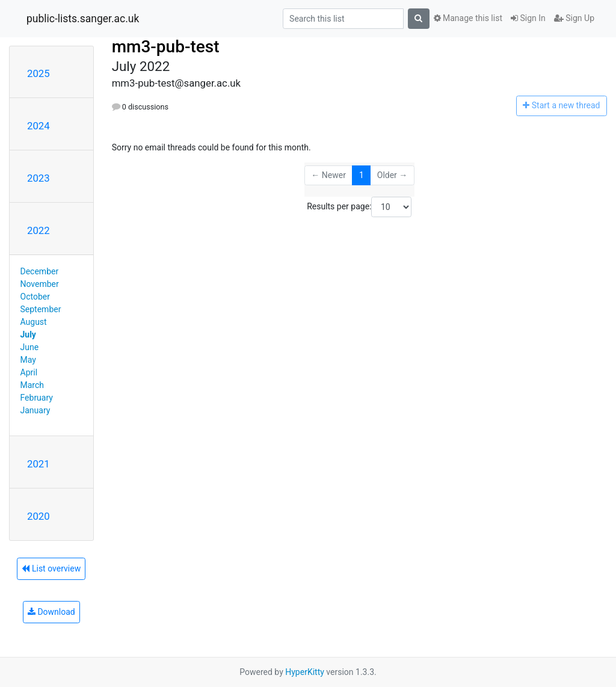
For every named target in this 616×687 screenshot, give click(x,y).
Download (51, 612)
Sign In (528, 18)
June (30, 347)
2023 (38, 178)
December (40, 271)
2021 (38, 464)
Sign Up (574, 18)
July (28, 334)
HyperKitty (305, 672)
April (29, 372)
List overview (51, 568)
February (37, 398)
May (28, 360)
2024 (38, 126)
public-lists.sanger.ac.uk (83, 19)
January (35, 410)
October (35, 297)
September (41, 309)
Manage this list (468, 18)
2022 (38, 230)
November (40, 284)
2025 (38, 73)
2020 (38, 516)
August (34, 322)
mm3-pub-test (166, 47)
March (32, 385)
